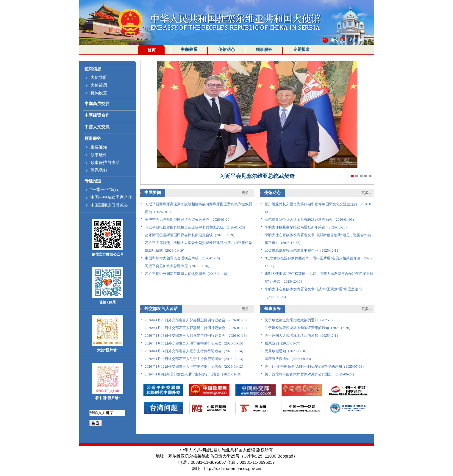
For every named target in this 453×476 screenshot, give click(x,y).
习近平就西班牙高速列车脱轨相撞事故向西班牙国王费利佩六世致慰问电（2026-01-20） (199, 208)
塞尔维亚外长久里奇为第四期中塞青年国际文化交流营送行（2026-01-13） (319, 208)
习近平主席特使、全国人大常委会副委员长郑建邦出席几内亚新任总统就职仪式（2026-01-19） (199, 247)
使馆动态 (226, 50)
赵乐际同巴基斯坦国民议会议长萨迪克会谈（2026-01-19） (191, 235)
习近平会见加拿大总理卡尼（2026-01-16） (178, 266)
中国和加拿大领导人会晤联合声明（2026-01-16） (184, 258)
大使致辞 (99, 77)
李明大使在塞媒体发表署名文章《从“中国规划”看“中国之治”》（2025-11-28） (314, 293)
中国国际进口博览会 (109, 205)
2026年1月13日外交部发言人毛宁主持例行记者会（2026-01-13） (195, 359)
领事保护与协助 (105, 163)
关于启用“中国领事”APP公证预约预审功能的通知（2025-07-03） (315, 367)
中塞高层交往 (97, 104)
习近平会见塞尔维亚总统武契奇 (257, 176)
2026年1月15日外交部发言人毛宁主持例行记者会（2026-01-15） (195, 343)
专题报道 (302, 50)
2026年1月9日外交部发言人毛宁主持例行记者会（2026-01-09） (194, 374)
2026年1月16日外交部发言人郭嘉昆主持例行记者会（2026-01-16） (197, 336)
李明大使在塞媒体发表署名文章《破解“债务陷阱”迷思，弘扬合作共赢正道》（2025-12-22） (318, 239)
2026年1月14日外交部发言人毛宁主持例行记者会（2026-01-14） (195, 351)
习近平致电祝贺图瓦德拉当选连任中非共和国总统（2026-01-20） (196, 227)
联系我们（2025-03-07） (284, 343)
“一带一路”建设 (105, 190)
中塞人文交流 (97, 127)
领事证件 (99, 155)
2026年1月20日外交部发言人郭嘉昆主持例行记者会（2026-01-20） (197, 320)
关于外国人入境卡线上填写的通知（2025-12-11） (303, 336)
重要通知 (99, 147)
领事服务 (264, 50)
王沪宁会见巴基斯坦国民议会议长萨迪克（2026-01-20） (189, 220)
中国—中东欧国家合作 (111, 197)
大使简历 (99, 85)
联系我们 (99, 170)
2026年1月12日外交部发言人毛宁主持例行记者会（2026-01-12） (195, 367)
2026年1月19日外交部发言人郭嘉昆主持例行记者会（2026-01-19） (197, 328)
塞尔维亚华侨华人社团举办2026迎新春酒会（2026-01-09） (310, 220)
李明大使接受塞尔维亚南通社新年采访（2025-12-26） (307, 227)
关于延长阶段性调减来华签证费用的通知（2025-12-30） (309, 328)
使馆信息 (93, 69)
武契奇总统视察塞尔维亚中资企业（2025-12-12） (303, 250)
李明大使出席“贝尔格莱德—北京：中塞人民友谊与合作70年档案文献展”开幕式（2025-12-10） (319, 278)
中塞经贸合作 (97, 115)
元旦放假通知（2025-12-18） (287, 351)
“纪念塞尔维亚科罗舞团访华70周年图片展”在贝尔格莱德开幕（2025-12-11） (319, 262)
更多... (247, 193)
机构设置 (99, 93)
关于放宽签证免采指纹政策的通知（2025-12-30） (303, 320)
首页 (151, 50)
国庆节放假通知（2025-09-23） (289, 359)
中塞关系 (189, 50)
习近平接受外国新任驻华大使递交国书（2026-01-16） (187, 274)
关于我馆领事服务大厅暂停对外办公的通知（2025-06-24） (310, 374)
